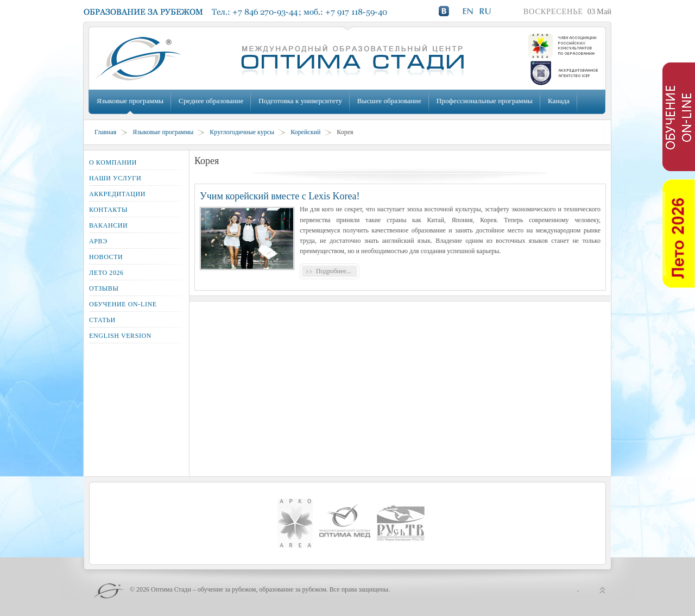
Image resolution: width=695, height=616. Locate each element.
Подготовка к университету (300, 101)
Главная (105, 132)
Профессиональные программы (485, 101)
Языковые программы (130, 101)
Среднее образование (211, 101)
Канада (559, 101)
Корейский (305, 132)
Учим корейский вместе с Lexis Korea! (280, 196)
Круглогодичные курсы (242, 132)
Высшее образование (389, 101)
